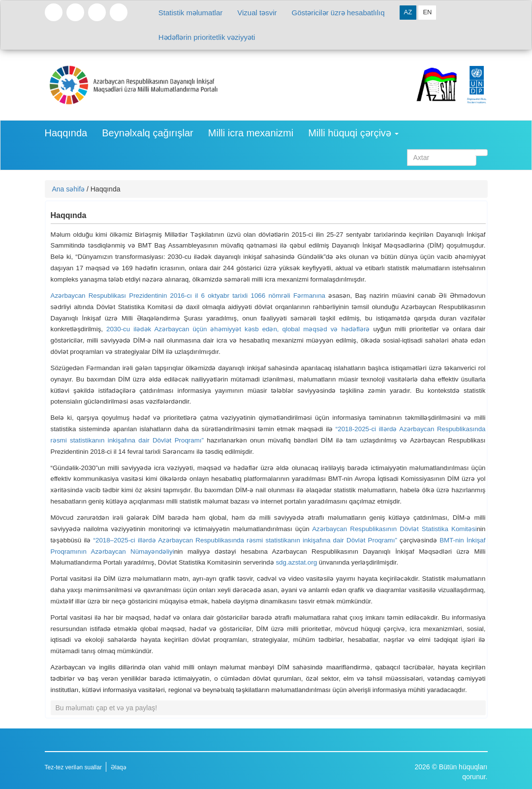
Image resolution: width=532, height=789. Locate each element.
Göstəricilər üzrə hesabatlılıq (338, 13)
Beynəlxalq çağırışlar (148, 133)
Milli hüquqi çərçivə (353, 133)
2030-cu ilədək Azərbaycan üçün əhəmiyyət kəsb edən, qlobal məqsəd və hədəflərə (238, 329)
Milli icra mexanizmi (251, 133)
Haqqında (66, 133)
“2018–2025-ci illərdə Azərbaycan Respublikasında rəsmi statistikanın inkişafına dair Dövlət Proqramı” (245, 540)
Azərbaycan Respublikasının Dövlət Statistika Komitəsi (394, 529)
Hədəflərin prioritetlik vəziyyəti (207, 37)
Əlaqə (119, 767)
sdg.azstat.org (296, 562)
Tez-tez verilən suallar (73, 767)
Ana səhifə (69, 189)
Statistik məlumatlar (191, 13)
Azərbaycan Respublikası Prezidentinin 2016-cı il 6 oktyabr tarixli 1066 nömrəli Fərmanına (188, 296)
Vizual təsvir (257, 13)
